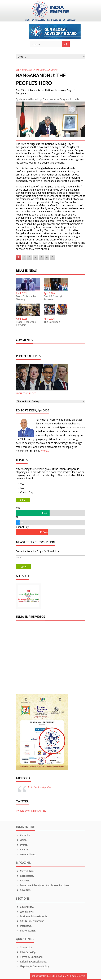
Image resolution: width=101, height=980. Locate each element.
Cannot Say (27, 492)
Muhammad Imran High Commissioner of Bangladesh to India (49, 99)
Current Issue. (26, 871)
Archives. (23, 880)
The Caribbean (52, 322)
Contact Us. (25, 947)
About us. (23, 835)
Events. (22, 845)
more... (45, 451)
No (22, 488)
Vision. (22, 840)
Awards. (22, 849)
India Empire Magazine (39, 787)
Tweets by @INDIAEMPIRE (31, 811)
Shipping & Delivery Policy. (33, 966)
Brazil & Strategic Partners (53, 298)
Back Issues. (25, 876)
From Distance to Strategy (26, 298)
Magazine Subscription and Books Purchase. (43, 885)
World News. (25, 912)
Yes (22, 484)
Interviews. (24, 926)
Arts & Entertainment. (30, 921)
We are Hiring (26, 854)
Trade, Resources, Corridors (26, 323)
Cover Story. (25, 907)
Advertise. (23, 890)
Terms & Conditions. (30, 957)
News (37, 70)
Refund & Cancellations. (31, 962)
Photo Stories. (26, 931)
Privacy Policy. (26, 952)
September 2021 (24, 70)
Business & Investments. (32, 916)
